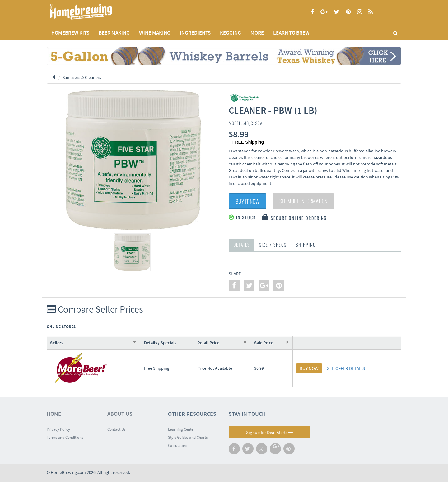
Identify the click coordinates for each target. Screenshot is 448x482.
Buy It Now (247, 201)
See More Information (303, 201)
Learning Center (181, 429)
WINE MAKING (155, 33)
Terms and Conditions (65, 437)
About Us (120, 414)
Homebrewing (90, 12)
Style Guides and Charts (188, 437)
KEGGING (231, 33)
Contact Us (116, 429)
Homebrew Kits (70, 33)
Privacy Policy (58, 429)
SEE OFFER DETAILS (346, 368)
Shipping (306, 245)
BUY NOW (309, 368)
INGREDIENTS (195, 33)
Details (242, 245)
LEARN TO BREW (291, 33)
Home (54, 414)
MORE (257, 33)
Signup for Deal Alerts (270, 432)
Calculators (177, 445)
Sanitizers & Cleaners (82, 77)
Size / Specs (273, 245)
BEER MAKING (114, 33)
